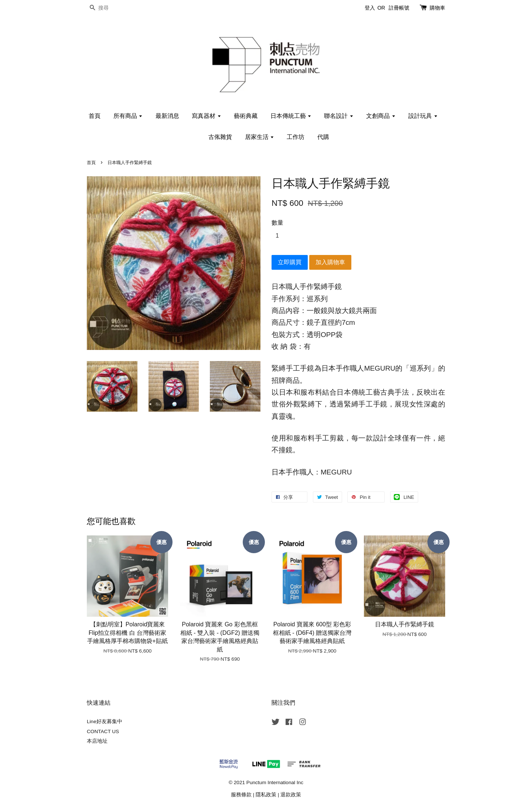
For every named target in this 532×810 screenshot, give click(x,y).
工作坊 (296, 137)
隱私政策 (266, 795)
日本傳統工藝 (291, 116)
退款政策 (291, 795)
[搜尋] (109, 8)
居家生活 (260, 137)
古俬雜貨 (220, 137)
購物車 (437, 8)
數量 (277, 223)
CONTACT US (103, 731)
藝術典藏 (246, 116)
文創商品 (381, 116)
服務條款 (241, 795)
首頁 (95, 116)
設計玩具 (423, 116)
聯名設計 (339, 116)
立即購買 (290, 262)
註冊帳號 (399, 8)
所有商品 (128, 116)
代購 (323, 137)
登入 (370, 8)
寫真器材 (206, 116)
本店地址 (97, 741)
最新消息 (167, 116)
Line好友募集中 (105, 721)
